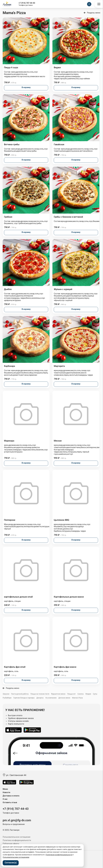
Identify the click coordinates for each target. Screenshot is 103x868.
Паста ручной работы (20, 694)
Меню (5, 789)
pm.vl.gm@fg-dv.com (17, 820)
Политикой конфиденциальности (59, 855)
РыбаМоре (7, 698)
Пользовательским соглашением (16, 857)
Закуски (6, 694)
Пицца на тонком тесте (40, 694)
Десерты (40, 698)
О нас (5, 799)
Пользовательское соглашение (16, 837)
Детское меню (64, 698)
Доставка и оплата (11, 796)
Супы (95, 694)
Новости (6, 792)
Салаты (80, 694)
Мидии (88, 694)
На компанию (51, 698)
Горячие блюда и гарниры (24, 698)
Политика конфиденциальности (17, 840)
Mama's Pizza (77, 698)
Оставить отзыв (10, 802)
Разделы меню (94, 13)
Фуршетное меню (58, 694)
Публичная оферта (11, 844)
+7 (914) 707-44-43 (27, 3)
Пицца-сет (71, 694)
